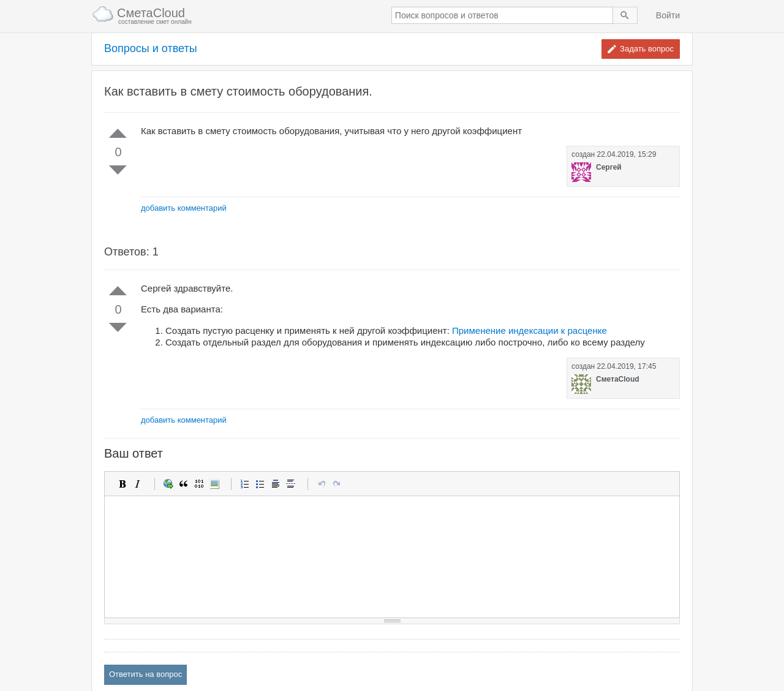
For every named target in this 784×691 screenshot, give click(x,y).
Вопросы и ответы (151, 49)
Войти (668, 15)
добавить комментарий (184, 208)
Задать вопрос (647, 49)
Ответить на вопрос (145, 674)
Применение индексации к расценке (530, 330)
